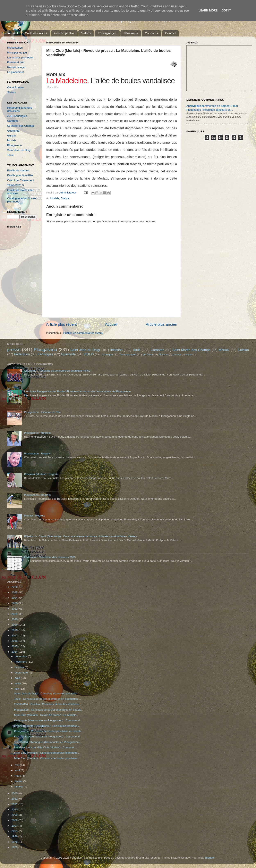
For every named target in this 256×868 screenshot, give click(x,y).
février (19, 781)
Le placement (15, 72)
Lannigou (107, 354)
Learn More (208, 10)
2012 (15, 799)
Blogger (210, 858)
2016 (15, 641)
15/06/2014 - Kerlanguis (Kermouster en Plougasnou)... (48, 742)
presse (14, 350)
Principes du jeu (17, 53)
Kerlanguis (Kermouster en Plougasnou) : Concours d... (48, 720)
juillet (18, 683)
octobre (20, 667)
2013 (15, 793)
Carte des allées (36, 33)
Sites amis (131, 33)
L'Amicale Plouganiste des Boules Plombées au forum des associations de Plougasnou (77, 391)
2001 (15, 831)
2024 (15, 598)
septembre (22, 673)
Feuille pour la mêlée (20, 175)
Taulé (10, 155)
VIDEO (89, 354)
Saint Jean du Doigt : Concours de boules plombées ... (48, 693)
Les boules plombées (20, 57)
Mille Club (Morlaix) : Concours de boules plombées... (47, 753)
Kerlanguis (45, 354)
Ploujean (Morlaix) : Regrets (41, 474)
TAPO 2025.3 (15, 185)
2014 (15, 652)
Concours (151, 33)
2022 (15, 609)
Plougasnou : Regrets (37, 433)
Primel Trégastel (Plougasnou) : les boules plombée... (47, 726)
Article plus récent (61, 324)
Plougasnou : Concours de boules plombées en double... (49, 710)
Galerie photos (64, 33)
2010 (15, 809)
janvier (19, 787)
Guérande (13, 131)
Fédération (22, 354)
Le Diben (148, 354)
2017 (15, 635)
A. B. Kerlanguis (17, 116)
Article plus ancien (161, 324)
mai (17, 765)
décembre (21, 656)
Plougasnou (14, 145)
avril (18, 770)
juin (17, 689)
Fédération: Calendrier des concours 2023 (50, 557)
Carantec (13, 121)
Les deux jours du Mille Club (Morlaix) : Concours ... (46, 747)
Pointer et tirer (16, 62)
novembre (21, 662)
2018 (15, 630)
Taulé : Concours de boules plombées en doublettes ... (48, 699)
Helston (189, 355)
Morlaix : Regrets (34, 516)
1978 (15, 842)
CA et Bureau (15, 87)
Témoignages (107, 33)
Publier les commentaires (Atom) (83, 333)
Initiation (116, 350)
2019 (15, 625)
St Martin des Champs (21, 126)
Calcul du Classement (21, 180)
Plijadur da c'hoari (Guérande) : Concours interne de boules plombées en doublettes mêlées (80, 536)
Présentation (15, 48)
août (18, 678)
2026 (15, 587)
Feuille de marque (18, 170)
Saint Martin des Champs (191, 350)
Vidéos (86, 33)
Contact (170, 33)
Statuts (11, 92)
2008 (15, 820)
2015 (15, 646)
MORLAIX (56, 75)
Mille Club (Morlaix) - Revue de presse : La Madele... (46, 715)
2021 (15, 614)
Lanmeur (177, 355)
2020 (15, 619)
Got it (226, 10)
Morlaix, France (60, 198)
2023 (15, 603)
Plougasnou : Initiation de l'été (42, 412)
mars (18, 776)
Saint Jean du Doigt (19, 150)
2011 (15, 804)
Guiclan (12, 136)
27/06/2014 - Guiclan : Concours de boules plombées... (48, 704)
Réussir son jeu (17, 67)
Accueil (13, 33)
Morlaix (12, 140)
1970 (15, 847)
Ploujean (163, 355)
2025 (15, 592)
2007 (15, 826)
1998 (15, 836)
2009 (15, 815)
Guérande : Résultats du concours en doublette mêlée (57, 371)
